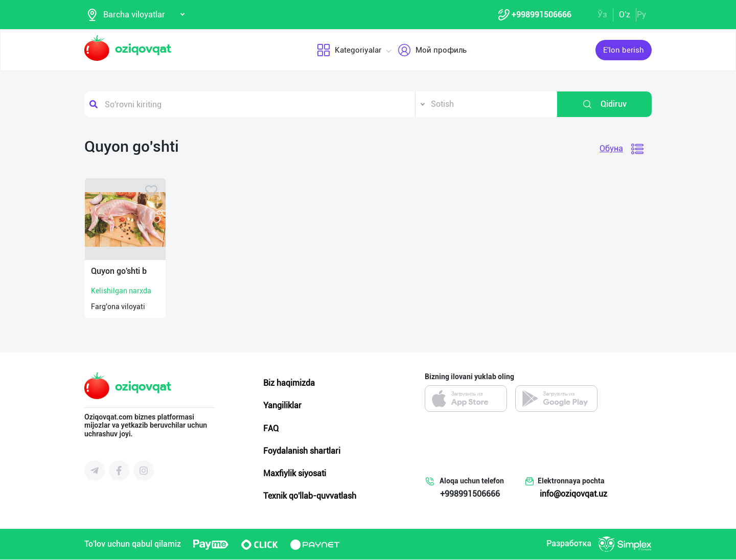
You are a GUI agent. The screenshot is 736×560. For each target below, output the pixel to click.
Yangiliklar (282, 406)
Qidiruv (604, 105)
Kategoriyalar (349, 51)
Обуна (611, 149)
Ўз (602, 15)
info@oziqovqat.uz (573, 494)
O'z (625, 15)
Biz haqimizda (289, 383)
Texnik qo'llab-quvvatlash (310, 496)
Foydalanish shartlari (302, 451)
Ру (641, 15)
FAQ (271, 429)
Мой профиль (432, 51)
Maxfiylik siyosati (295, 474)
